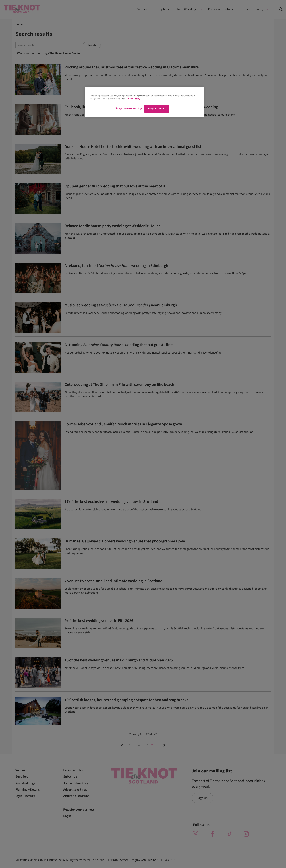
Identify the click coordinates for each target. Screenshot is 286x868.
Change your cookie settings (128, 108)
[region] (144, 102)
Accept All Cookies (157, 109)
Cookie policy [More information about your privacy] (134, 99)
